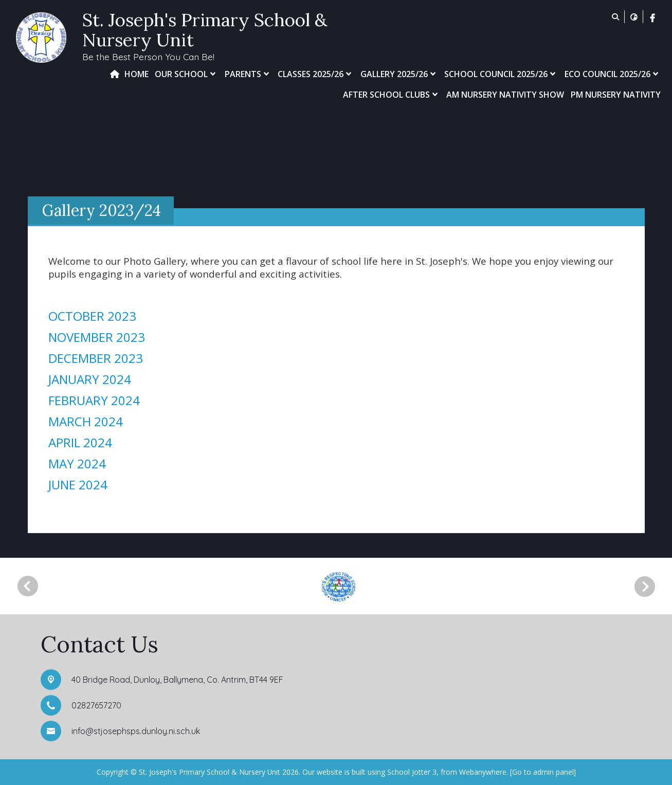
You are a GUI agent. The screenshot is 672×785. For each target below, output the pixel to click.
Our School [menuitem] (186, 74)
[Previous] (28, 586)
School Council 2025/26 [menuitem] (501, 74)
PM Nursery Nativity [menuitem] (616, 95)
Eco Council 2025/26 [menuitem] (613, 74)
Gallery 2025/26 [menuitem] (399, 74)
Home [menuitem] (137, 74)
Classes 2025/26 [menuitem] (316, 74)
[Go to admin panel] (543, 772)
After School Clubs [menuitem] (392, 95)
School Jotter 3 (412, 772)
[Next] (648, 587)
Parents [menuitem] (248, 74)
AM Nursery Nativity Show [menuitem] (505, 95)
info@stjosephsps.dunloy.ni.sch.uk (136, 731)
